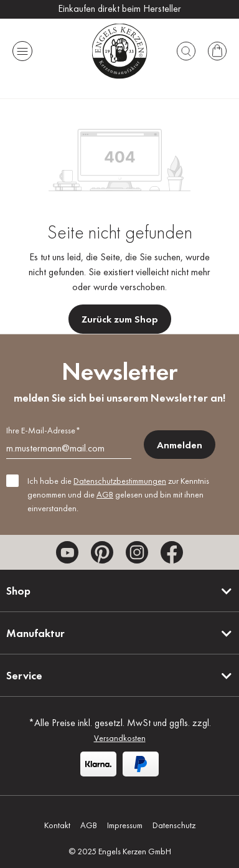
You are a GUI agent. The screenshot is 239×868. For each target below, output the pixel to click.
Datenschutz (174, 825)
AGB (105, 494)
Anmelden (180, 445)
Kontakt (57, 825)
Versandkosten (120, 738)
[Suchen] (186, 51)
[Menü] (22, 51)
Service (24, 675)
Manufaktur (35, 633)
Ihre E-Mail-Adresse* (43, 430)
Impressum (125, 825)
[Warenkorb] (217, 51)
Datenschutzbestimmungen (120, 481)
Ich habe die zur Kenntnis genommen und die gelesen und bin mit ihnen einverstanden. (118, 494)
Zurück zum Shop (120, 319)
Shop (18, 591)
